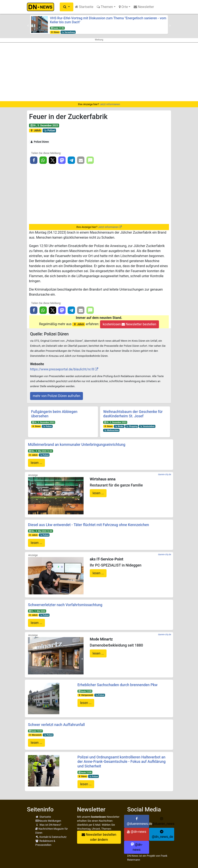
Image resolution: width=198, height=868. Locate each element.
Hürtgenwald (85, 695)
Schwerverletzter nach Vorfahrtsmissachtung (65, 605)
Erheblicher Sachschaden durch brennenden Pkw (118, 685)
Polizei (49, 131)
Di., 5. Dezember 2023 (44, 125)
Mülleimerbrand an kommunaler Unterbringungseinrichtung (77, 445)
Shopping (132, 426)
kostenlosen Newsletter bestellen (129, 324)
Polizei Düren (39, 142)
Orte (123, 7)
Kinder (119, 426)
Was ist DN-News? (48, 825)
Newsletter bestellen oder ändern (99, 837)
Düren (55, 32)
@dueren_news (163, 821)
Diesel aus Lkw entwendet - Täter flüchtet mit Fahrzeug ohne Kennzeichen (88, 525)
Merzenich (35, 735)
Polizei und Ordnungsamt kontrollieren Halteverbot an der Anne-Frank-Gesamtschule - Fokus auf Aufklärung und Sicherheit (122, 762)
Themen (105, 7)
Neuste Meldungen (48, 821)
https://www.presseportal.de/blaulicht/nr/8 (62, 369)
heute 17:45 (57, 28)
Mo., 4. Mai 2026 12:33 (41, 451)
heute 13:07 (36, 731)
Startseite (84, 7)
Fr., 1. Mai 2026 (37, 611)
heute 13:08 (85, 691)
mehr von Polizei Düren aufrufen (56, 396)
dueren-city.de (165, 474)
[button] (67, 7)
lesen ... (36, 463)
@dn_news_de (162, 834)
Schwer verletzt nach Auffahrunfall (56, 725)
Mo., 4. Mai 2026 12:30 (41, 531)
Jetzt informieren (110, 104)
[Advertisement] (99, 72)
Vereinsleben (147, 426)
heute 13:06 (85, 772)
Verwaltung (68, 32)
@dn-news (137, 832)
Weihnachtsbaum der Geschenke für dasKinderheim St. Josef (133, 414)
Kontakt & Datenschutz (51, 837)
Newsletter (144, 7)
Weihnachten (111, 430)
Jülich (35, 131)
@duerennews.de (138, 821)
